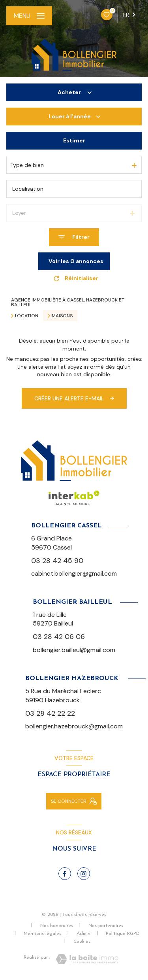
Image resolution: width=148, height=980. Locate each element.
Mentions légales (42, 934)
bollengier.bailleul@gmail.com (74, 650)
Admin (83, 934)
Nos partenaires (106, 926)
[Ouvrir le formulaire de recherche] (74, 237)
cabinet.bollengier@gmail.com (74, 573)
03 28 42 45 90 (57, 560)
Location (27, 316)
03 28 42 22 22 (50, 713)
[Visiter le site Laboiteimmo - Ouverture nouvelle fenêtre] (87, 959)
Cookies (82, 942)
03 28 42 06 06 (59, 636)
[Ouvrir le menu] (29, 16)
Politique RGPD (123, 934)
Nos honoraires (57, 926)
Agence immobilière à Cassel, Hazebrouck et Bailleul (68, 302)
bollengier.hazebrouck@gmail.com (74, 726)
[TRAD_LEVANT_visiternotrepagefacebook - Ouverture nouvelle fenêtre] (65, 874)
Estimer (74, 140)
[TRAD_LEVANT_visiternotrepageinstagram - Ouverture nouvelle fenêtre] (84, 874)
